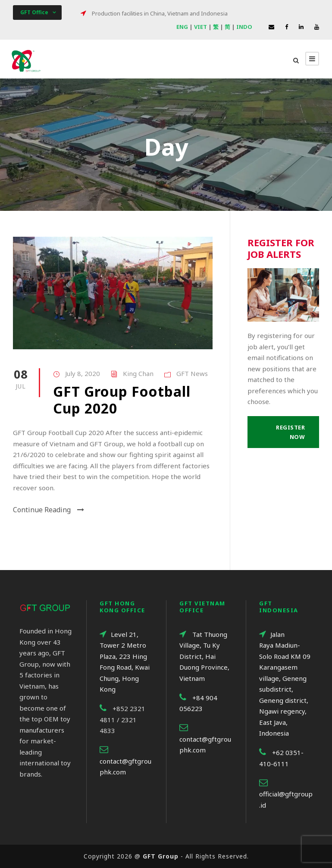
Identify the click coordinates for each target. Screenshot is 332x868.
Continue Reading (49, 510)
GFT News (192, 373)
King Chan (138, 373)
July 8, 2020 (83, 373)
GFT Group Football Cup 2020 (122, 400)
